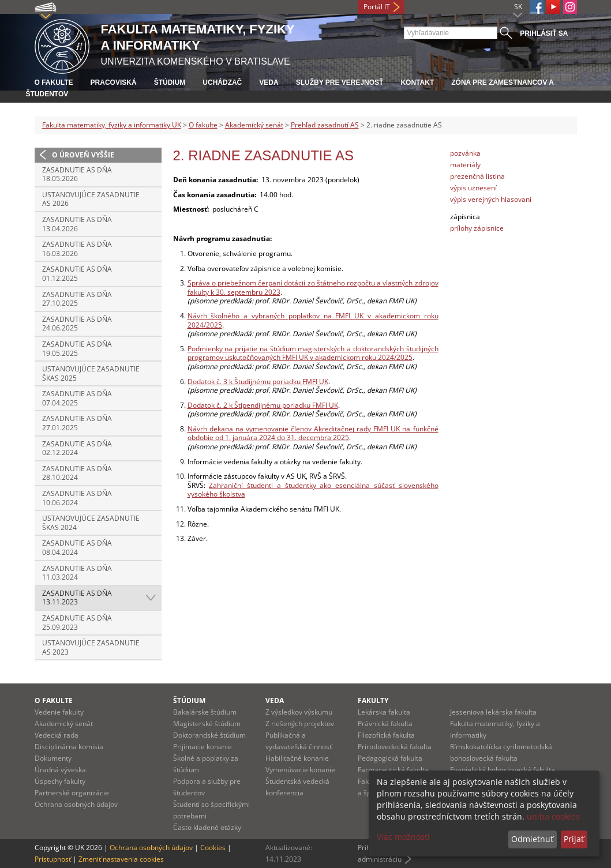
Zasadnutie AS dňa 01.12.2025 (77, 274)
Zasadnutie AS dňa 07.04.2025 (77, 398)
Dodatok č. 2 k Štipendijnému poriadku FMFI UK (263, 405)
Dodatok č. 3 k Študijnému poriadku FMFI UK (258, 382)
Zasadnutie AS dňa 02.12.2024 (77, 448)
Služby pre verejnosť (340, 82)
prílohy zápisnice (477, 228)
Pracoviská (114, 82)
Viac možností (403, 837)
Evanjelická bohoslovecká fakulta (503, 770)
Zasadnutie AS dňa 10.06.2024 (77, 498)
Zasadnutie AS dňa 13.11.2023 (77, 598)
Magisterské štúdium (207, 724)
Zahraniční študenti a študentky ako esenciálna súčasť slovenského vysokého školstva (313, 490)
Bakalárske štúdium (205, 712)
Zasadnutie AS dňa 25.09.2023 (77, 623)
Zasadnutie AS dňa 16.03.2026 (77, 249)
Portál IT (377, 7)
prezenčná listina (477, 176)
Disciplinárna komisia (69, 747)
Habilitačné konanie (297, 758)
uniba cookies (553, 816)
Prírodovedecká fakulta (395, 747)
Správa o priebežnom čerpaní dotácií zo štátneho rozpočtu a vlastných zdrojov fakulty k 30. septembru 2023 (313, 288)
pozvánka (465, 153)
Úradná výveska (60, 770)
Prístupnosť (53, 859)
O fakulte (54, 82)
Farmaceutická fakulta (393, 770)
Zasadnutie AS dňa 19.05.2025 (77, 349)
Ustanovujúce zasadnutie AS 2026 (91, 199)
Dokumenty (53, 758)
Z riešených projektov (300, 724)
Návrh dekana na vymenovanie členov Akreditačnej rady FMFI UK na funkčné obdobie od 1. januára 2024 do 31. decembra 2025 (313, 433)
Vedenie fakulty (59, 712)
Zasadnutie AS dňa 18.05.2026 (77, 174)
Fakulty (373, 700)
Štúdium (170, 82)
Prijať (574, 839)
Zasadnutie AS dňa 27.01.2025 (77, 423)
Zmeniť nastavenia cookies (121, 859)
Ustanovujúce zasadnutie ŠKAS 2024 (91, 523)
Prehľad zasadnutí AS (325, 125)
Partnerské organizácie (72, 793)
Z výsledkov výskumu (299, 712)
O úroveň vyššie (83, 155)
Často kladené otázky (207, 827)
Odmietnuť (532, 839)
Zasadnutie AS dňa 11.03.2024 (77, 573)
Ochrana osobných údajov (76, 804)
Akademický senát (254, 125)
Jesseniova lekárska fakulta (493, 712)
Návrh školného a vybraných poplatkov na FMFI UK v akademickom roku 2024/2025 (313, 320)
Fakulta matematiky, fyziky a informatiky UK (112, 125)
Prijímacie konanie (203, 747)
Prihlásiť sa (544, 33)
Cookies (213, 848)
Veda (269, 82)
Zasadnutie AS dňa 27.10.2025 (77, 299)
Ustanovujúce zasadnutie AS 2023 (91, 647)
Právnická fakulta (385, 724)
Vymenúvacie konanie (300, 770)
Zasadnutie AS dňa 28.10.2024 (77, 473)
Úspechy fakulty (60, 781)
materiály (465, 165)
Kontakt (417, 82)
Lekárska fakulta (384, 712)
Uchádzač (222, 82)
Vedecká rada (57, 735)
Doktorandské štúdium (209, 735)
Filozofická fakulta (386, 735)
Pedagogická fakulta (390, 758)
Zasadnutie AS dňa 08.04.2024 (77, 548)
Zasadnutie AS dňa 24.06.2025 (77, 324)
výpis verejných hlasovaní (491, 199)
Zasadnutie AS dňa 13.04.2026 (77, 224)
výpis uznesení (473, 188)
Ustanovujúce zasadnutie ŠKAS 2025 (91, 373)
